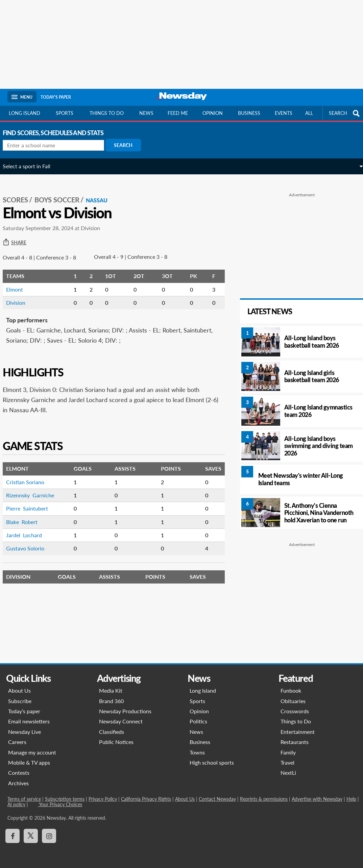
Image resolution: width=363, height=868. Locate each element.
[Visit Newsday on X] (31, 836)
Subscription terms (65, 799)
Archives (18, 783)
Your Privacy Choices (60, 804)
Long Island (25, 113)
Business (249, 113)
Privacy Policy (103, 799)
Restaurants (295, 742)
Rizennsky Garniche (35, 488)
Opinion (213, 113)
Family (288, 752)
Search (128, 145)
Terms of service (24, 799)
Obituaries (293, 701)
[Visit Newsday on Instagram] (49, 836)
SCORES (20, 193)
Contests (19, 773)
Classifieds (112, 732)
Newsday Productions (125, 711)
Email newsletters (29, 721)
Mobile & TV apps (29, 762)
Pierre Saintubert (32, 501)
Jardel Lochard (29, 528)
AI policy (16, 804)
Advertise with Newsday (317, 799)
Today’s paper (24, 711)
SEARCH (345, 113)
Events (284, 113)
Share (19, 235)
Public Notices (116, 742)
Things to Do (296, 721)
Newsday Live (25, 732)
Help (351, 799)
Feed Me (178, 113)
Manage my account (32, 752)
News (146, 113)
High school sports (212, 762)
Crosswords (295, 711)
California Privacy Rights (146, 799)
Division (20, 295)
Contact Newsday (217, 799)
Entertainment (298, 732)
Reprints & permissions (264, 799)
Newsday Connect (121, 721)
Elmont (19, 282)
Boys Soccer (62, 193)
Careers (17, 742)
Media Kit (111, 690)
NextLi (288, 773)
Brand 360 (111, 701)
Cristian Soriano (30, 475)
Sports (65, 113)
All (309, 113)
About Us (19, 690)
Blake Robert (27, 515)
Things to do (107, 113)
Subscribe (20, 701)
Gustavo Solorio (30, 541)
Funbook (291, 690)
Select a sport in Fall (31, 166)
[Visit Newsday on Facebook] (13, 836)
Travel (287, 762)
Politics (198, 721)
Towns (197, 752)
